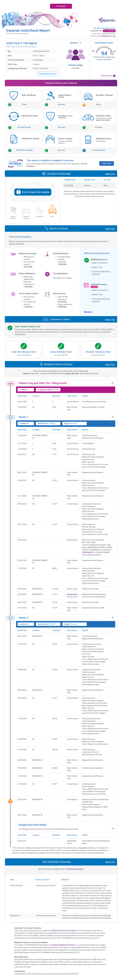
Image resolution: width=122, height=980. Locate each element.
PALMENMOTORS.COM (108, 36)
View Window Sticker (47, 74)
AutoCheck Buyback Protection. (63, 945)
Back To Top (110, 174)
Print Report (61, 6)
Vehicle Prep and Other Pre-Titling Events (43, 383)
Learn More (107, 163)
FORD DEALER (87, 552)
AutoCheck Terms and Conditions (64, 931)
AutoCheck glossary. (76, 869)
